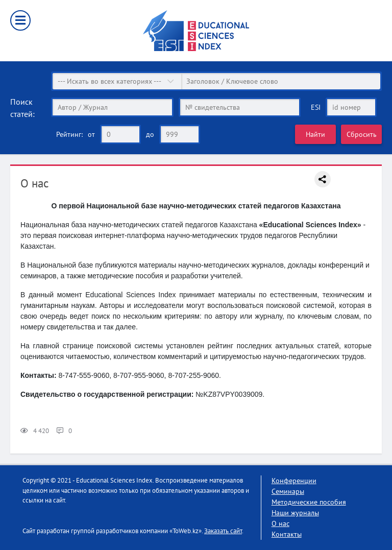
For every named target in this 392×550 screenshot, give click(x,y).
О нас (280, 523)
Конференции (294, 481)
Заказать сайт (223, 531)
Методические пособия (309, 502)
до (150, 134)
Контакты (287, 534)
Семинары (288, 491)
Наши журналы (295, 513)
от (91, 134)
